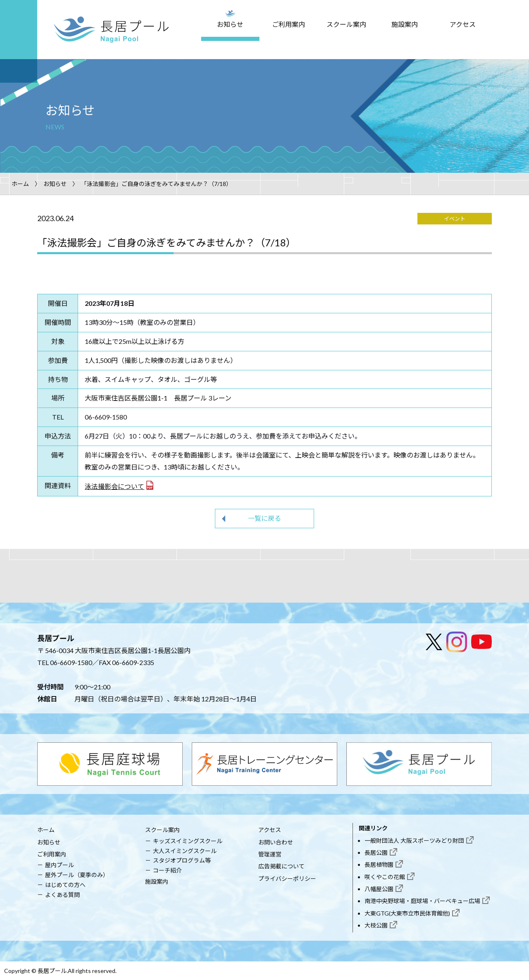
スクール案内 (346, 24)
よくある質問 (62, 895)
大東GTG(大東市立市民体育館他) (407, 913)
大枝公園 (376, 925)
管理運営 (270, 854)
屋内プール (60, 865)
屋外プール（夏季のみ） (77, 875)
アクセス (463, 24)
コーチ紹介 (167, 870)
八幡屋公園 (379, 889)
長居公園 (376, 852)
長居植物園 (379, 864)
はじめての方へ (65, 885)
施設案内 (405, 24)
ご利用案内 (288, 24)
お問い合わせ (276, 842)
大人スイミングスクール (185, 851)
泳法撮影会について (114, 486)
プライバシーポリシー (287, 879)
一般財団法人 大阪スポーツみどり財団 (414, 841)
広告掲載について (281, 866)
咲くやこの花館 (385, 877)
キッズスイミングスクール (188, 841)
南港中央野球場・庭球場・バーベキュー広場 (422, 901)
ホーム (20, 184)
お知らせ (230, 24)
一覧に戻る (264, 518)
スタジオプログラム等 (182, 860)
